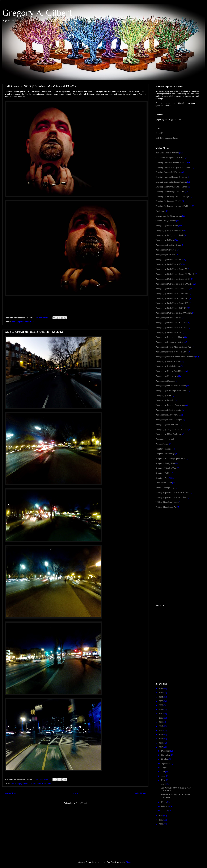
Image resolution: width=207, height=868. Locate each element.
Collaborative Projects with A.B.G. (170, 158)
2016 (161, 730)
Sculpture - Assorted (164, 449)
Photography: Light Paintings (168, 366)
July (163, 772)
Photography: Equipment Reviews (170, 342)
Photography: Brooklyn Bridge (168, 245)
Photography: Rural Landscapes (169, 420)
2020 (161, 714)
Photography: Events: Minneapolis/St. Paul (173, 347)
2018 (161, 722)
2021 (161, 709)
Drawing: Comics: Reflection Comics (171, 182)
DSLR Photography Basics (167, 138)
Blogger (129, 862)
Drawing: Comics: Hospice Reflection (171, 177)
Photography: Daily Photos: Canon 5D (172, 269)
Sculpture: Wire (162, 478)
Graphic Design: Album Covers (169, 216)
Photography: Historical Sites (168, 361)
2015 (161, 735)
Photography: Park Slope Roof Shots (171, 391)
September (166, 763)
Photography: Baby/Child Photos (169, 230)
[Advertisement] (178, 534)
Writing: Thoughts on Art (166, 507)
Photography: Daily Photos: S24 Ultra (171, 328)
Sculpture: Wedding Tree (166, 468)
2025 (161, 693)
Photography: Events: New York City (171, 352)
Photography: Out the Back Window (171, 386)
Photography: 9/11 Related (167, 226)
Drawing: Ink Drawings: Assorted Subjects (173, 206)
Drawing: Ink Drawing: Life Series (170, 192)
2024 (161, 697)
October (165, 759)
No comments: (42, 318)
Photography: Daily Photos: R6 (168, 318)
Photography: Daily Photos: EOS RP (171, 308)
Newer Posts (11, 793)
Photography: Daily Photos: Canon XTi (172, 303)
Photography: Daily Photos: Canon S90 (172, 294)
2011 (161, 816)
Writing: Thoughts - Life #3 (167, 502)
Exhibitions (160, 211)
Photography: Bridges (165, 240)
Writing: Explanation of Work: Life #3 (171, 497)
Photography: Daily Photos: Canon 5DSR (173, 279)
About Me (160, 133)
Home (76, 793)
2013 (161, 743)
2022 (161, 705)
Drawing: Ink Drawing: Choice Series (171, 187)
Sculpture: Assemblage (165, 454)
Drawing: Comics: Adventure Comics (171, 163)
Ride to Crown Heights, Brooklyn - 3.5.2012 (34, 332)
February (165, 806)
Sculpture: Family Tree (165, 463)
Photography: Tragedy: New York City (172, 429)
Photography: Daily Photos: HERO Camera (174, 313)
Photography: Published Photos (169, 410)
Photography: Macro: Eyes (167, 376)
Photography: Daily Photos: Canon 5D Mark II (175, 274)
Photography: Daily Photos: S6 (168, 332)
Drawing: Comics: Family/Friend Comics (173, 167)
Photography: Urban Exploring (168, 434)
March (164, 802)
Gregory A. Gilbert (37, 13)
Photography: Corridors (165, 255)
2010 (161, 820)
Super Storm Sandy (164, 483)
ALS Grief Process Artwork (167, 153)
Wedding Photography (165, 488)
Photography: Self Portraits (23, 322)
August (164, 768)
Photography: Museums (165, 381)
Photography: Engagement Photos (170, 337)
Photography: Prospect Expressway (170, 405)
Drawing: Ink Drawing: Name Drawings (172, 196)
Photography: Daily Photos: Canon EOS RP (174, 284)
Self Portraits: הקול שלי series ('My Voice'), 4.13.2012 (41, 86)
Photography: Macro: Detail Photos (170, 371)
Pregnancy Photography (165, 439)
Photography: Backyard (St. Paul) (170, 235)
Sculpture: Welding (164, 473)
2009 (161, 824)
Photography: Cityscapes (166, 250)
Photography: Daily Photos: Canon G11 (172, 289)
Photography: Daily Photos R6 (168, 264)
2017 (161, 726)
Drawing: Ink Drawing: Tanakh (169, 201)
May (163, 780)
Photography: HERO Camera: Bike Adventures (31, 783)
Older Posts (140, 793)
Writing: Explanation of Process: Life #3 (172, 493)
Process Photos (162, 444)
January (165, 811)
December (166, 751)
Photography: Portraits (165, 400)
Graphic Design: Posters (166, 221)
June (163, 776)
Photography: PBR (163, 395)
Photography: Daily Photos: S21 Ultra (171, 323)
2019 (161, 718)
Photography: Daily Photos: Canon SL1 (172, 298)
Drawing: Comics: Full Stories (168, 172)
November (166, 755)
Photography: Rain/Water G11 (168, 415)
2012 (161, 747)
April (164, 784)
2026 (161, 689)
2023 (161, 701)
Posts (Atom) (81, 803)
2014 (161, 739)
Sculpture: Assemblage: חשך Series (170, 458)
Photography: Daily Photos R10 (169, 260)
